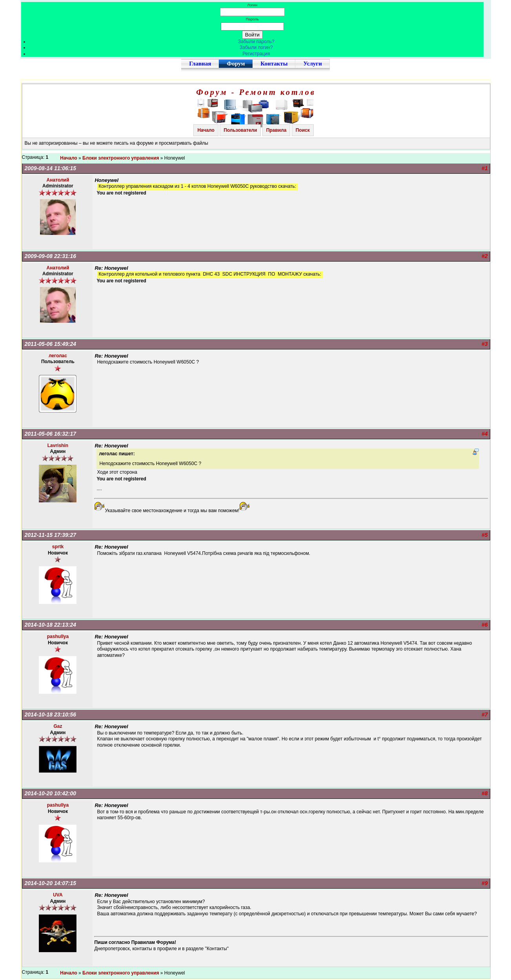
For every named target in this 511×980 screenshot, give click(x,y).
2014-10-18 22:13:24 (51, 625)
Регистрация (256, 54)
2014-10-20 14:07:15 (51, 883)
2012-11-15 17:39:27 (51, 535)
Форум (236, 64)
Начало (206, 130)
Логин (252, 5)
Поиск (303, 130)
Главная (200, 64)
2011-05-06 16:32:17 (51, 434)
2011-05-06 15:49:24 (51, 344)
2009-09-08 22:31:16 (51, 256)
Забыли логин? (256, 47)
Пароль (252, 19)
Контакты (274, 64)
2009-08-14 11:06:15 (51, 168)
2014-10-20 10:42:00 (51, 793)
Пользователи (240, 130)
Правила (276, 130)
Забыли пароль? (256, 42)
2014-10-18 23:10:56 (51, 715)
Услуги (312, 64)
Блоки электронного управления (121, 158)
